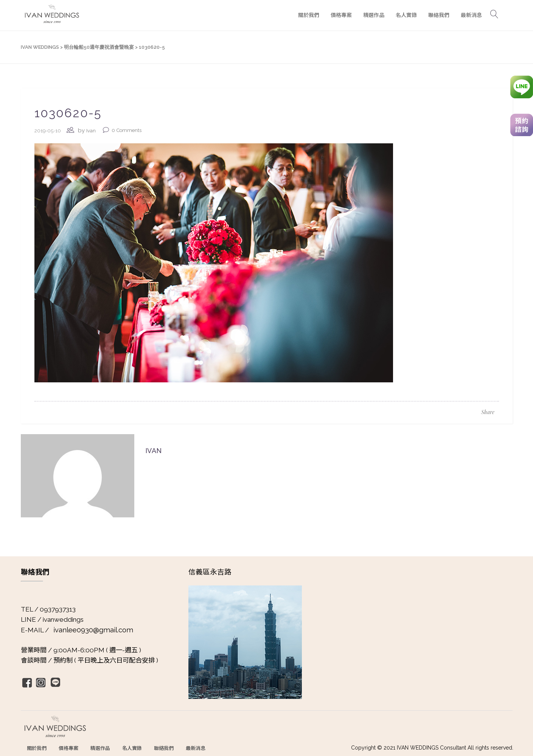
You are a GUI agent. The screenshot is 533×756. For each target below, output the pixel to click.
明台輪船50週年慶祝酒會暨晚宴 (99, 47)
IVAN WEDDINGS (40, 47)
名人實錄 (132, 748)
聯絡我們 (164, 748)
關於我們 (37, 748)
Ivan (91, 131)
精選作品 (100, 748)
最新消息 (196, 748)
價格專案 (68, 748)
